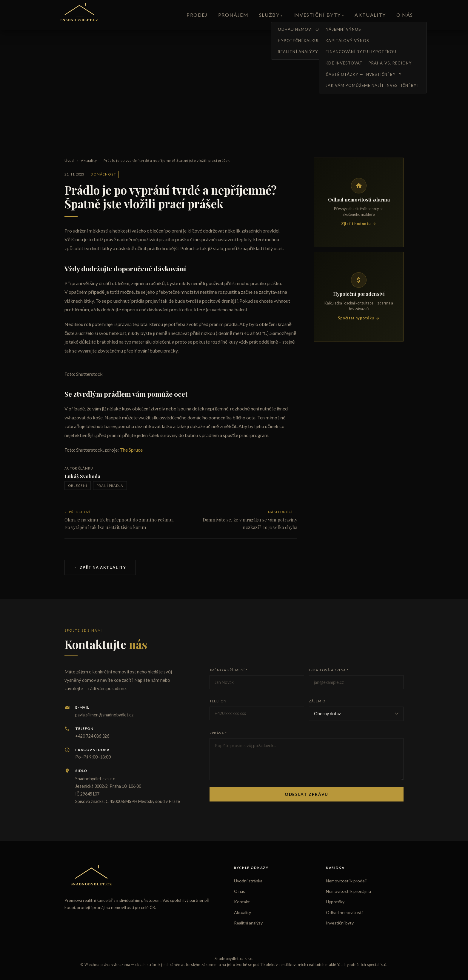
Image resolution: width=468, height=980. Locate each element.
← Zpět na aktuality (100, 567)
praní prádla (110, 486)
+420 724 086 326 (92, 736)
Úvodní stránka (248, 881)
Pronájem (233, 15)
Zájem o (317, 701)
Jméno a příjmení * (228, 670)
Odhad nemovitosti (344, 912)
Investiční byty (317, 15)
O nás (405, 15)
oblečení (78, 486)
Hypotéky (335, 902)
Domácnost (103, 174)
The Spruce (131, 450)
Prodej (197, 15)
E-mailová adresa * (329, 670)
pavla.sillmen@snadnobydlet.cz (104, 715)
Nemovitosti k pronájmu (348, 891)
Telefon (218, 701)
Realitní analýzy (248, 923)
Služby (269, 15)
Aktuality (370, 15)
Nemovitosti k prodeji (346, 881)
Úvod (69, 160)
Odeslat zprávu (307, 794)
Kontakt (242, 902)
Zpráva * (218, 733)
